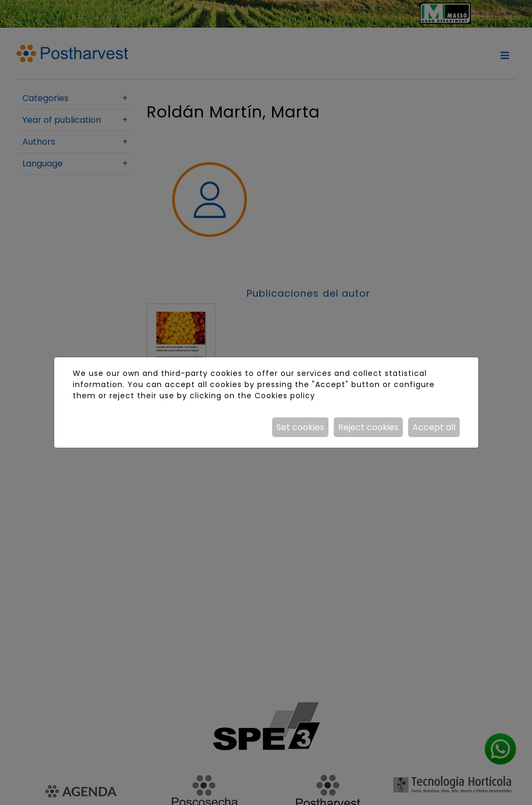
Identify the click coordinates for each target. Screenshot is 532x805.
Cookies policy (285, 396)
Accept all (434, 427)
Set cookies (300, 427)
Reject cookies (368, 427)
